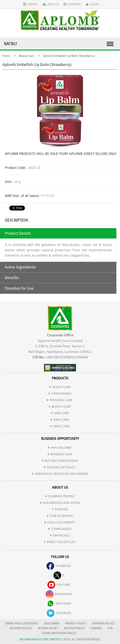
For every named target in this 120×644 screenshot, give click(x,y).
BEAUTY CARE (60, 407)
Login (92, 4)
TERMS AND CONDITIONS (22, 623)
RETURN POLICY (48, 628)
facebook (59, 566)
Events (31, 4)
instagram (59, 594)
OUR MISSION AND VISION (60, 503)
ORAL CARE (60, 420)
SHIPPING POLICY (103, 623)
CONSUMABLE (60, 394)
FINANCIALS (60, 535)
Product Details (18, 233)
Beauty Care (26, 56)
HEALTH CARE (60, 387)
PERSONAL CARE (60, 400)
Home (6, 56)
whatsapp (59, 604)
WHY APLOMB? (60, 448)
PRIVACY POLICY (76, 623)
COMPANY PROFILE (60, 496)
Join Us (51, 4)
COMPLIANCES (60, 529)
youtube (59, 585)
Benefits (12, 278)
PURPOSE (60, 509)
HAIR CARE (60, 413)
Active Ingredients (20, 267)
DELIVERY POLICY (21, 628)
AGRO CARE (60, 426)
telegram (59, 613)
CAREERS (96, 628)
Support (72, 4)
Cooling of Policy (60, 467)
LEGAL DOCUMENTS (60, 522)
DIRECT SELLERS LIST (60, 542)
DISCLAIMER (52, 623)
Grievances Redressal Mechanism (60, 474)
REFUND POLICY (75, 628)
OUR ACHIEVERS (60, 516)
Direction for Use (19, 288)
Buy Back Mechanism (60, 461)
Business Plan (60, 454)
